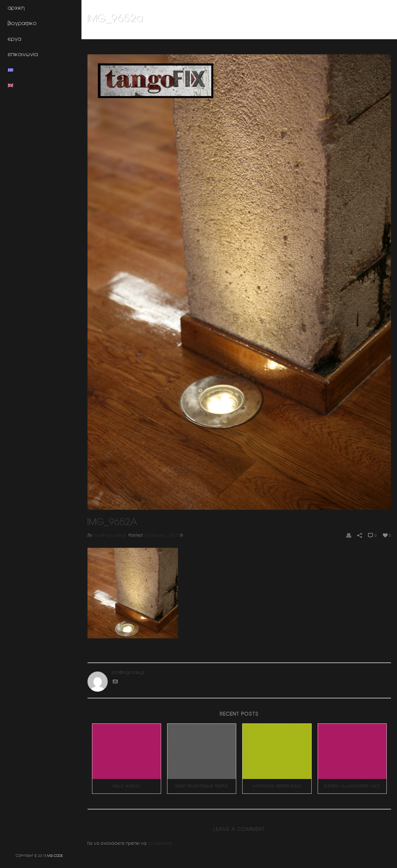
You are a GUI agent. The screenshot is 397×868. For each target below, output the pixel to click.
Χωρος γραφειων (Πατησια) (341, 34)
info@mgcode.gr (110, 535)
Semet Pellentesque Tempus (202, 786)
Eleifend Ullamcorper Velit (352, 786)
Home (309, 34)
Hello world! (127, 786)
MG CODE (55, 855)
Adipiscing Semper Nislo (277, 786)
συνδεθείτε (160, 843)
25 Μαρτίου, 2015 (160, 535)
